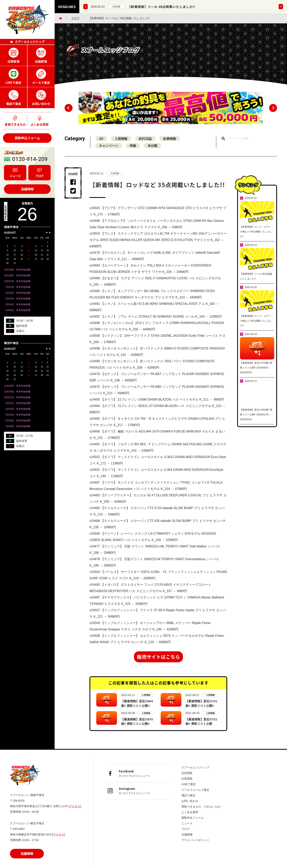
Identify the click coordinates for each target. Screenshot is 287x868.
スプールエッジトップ (195, 768)
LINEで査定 (189, 785)
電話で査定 (188, 796)
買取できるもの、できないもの (201, 807)
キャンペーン (109, 150)
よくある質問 (190, 813)
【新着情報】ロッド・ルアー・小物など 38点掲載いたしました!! (257, 330)
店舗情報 (27, 189)
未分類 (153, 150)
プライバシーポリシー (195, 840)
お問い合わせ (190, 801)
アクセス (75, 807)
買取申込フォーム (27, 138)
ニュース (187, 824)
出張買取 (187, 779)
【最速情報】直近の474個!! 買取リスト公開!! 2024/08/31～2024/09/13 (256, 377)
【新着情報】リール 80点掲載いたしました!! (161, 7)
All (101, 142)
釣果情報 (171, 142)
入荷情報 (116, 7)
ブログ (75, 18)
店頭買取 (187, 773)
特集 (134, 150)
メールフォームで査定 (195, 790)
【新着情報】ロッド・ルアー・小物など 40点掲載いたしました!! (257, 241)
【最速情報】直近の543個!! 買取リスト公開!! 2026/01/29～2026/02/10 (256, 424)
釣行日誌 (146, 142)
